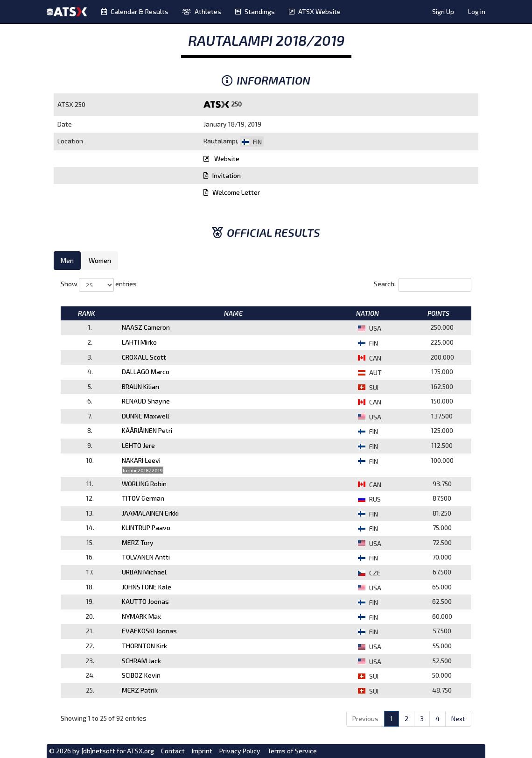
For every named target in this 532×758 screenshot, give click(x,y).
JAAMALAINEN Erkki (150, 513)
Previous (365, 719)
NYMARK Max (141, 616)
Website (221, 159)
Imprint (202, 751)
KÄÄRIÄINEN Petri (147, 430)
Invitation (222, 175)
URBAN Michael (144, 572)
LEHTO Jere (138, 445)
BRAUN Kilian (140, 386)
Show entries (99, 285)
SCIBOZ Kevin (141, 675)
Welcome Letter (232, 192)
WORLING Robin (144, 484)
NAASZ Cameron (146, 327)
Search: (423, 285)
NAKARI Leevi (141, 460)
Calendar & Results (135, 11)
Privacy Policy (240, 751)
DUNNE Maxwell (146, 416)
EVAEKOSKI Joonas (149, 631)
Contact (173, 751)
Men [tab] (67, 260)
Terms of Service (292, 751)
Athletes (202, 11)
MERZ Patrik (140, 690)
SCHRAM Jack (141, 661)
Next (458, 719)
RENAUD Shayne (146, 401)
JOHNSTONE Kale (147, 587)
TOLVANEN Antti (146, 557)
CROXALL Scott (144, 357)
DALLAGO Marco (146, 372)
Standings (255, 11)
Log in (477, 11)
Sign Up (443, 11)
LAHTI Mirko (139, 342)
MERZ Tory (138, 542)
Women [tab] (100, 260)
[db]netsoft (98, 751)
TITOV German (143, 498)
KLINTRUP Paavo (146, 528)
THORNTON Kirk (144, 646)
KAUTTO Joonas (145, 601)
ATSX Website (315, 11)
